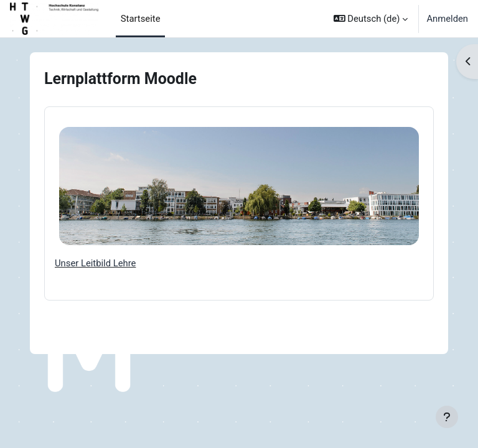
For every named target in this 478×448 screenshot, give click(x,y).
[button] (371, 19)
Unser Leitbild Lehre (95, 263)
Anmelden (447, 19)
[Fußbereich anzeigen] (447, 417)
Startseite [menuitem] (141, 19)
